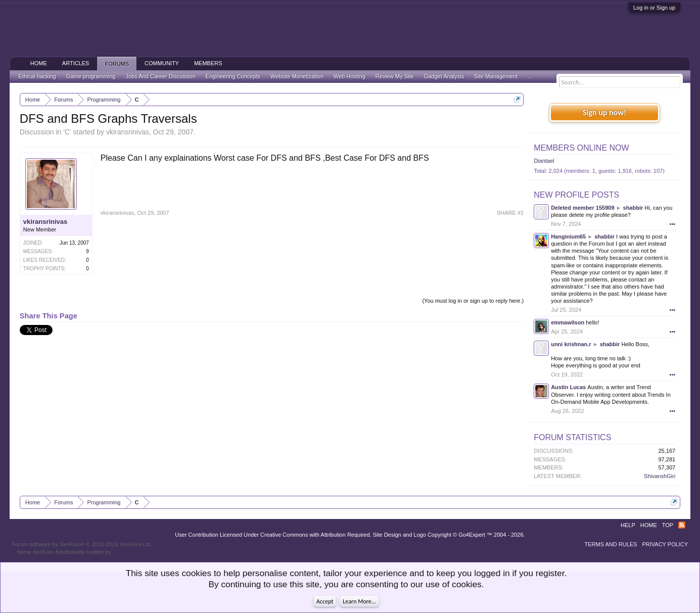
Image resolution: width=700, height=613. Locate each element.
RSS (682, 525)
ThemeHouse (129, 552)
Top (668, 525)
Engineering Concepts (233, 76)
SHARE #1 (510, 213)
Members (208, 63)
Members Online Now (581, 148)
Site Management (496, 76)
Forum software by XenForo (82, 544)
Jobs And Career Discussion (161, 76)
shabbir (633, 208)
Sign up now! (604, 112)
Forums (117, 64)
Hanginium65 (568, 237)
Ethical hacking (37, 76)
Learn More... (359, 601)
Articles (76, 63)
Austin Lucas (568, 387)
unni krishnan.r (571, 344)
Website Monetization (297, 76)
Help (628, 525)
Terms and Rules (611, 544)
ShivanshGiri (660, 476)
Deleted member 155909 (582, 208)
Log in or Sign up (654, 8)
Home (39, 63)
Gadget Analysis (444, 76)
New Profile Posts (576, 195)
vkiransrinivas (128, 132)
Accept (325, 601)
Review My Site (395, 76)
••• (673, 224)
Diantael (544, 161)
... (530, 76)
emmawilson (568, 322)
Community (162, 63)
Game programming (91, 76)
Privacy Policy (665, 544)
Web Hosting (349, 76)
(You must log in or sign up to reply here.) (473, 301)
